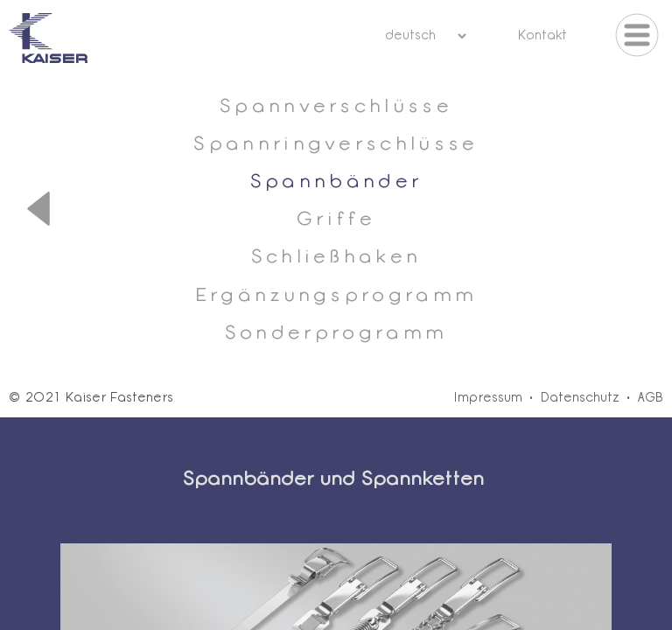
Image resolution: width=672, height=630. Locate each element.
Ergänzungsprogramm (336, 296)
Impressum (488, 399)
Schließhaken (336, 258)
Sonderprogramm (336, 334)
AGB (651, 399)
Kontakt (542, 36)
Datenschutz (580, 399)
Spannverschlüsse (336, 107)
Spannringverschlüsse (336, 145)
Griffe (336, 220)
